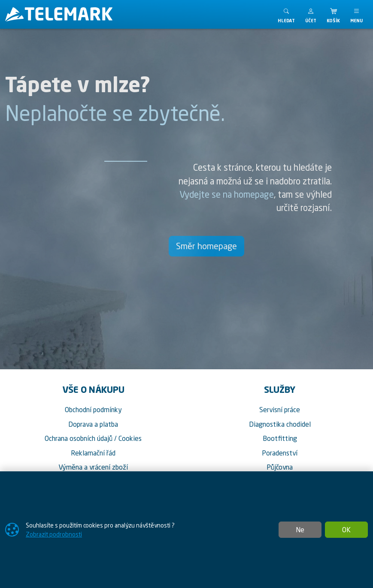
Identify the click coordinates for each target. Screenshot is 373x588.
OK (346, 530)
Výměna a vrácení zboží (93, 467)
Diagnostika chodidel (280, 424)
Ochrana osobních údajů (79, 438)
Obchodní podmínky (93, 410)
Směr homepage (206, 246)
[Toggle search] (286, 14)
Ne (300, 530)
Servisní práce (280, 410)
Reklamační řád (93, 453)
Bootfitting (280, 438)
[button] (311, 14)
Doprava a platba (93, 424)
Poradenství (280, 453)
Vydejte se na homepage (227, 194)
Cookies (130, 438)
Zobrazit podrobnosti (54, 534)
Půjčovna (280, 467)
